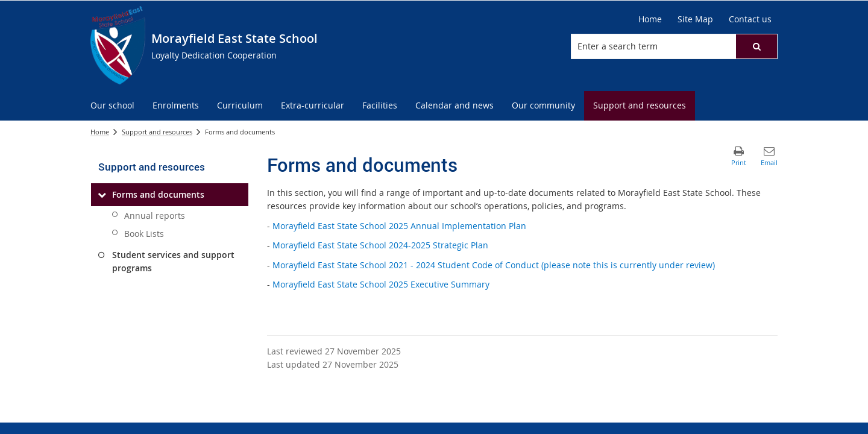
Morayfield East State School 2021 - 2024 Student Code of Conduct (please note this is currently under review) (494, 265)
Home (100, 132)
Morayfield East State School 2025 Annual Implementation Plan (399, 226)
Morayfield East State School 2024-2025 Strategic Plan (380, 245)
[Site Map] (695, 19)
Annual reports (155, 215)
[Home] (650, 19)
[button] (756, 46)
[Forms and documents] (102, 195)
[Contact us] (750, 19)
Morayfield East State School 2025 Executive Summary (381, 284)
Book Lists (144, 234)
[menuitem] (112, 106)
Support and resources (157, 132)
